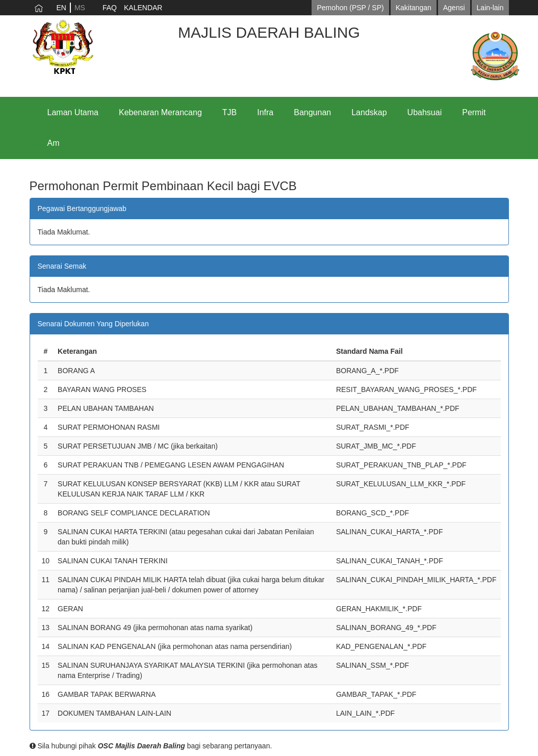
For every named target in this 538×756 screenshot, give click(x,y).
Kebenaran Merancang (160, 112)
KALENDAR (143, 8)
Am (54, 143)
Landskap (369, 112)
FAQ (110, 8)
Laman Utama (73, 112)
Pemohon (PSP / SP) (350, 8)
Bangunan (312, 112)
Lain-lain (490, 8)
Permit (474, 112)
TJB (229, 112)
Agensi (454, 8)
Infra (265, 112)
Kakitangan (414, 8)
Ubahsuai (425, 112)
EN (61, 8)
